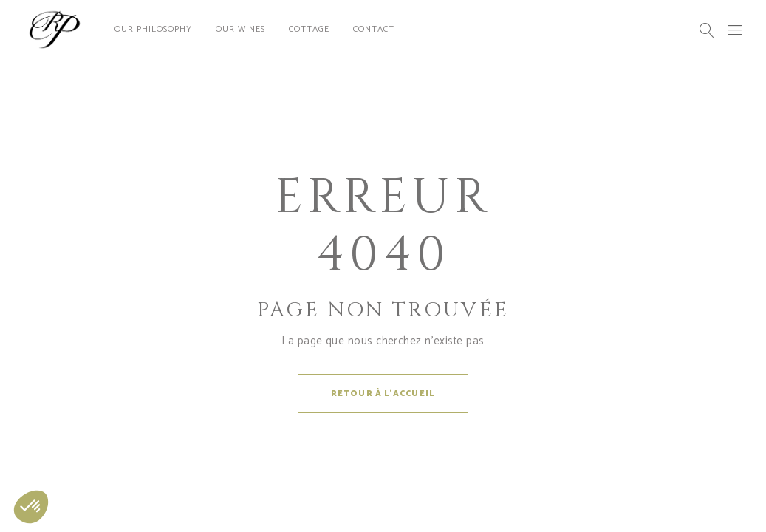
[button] (31, 507)
